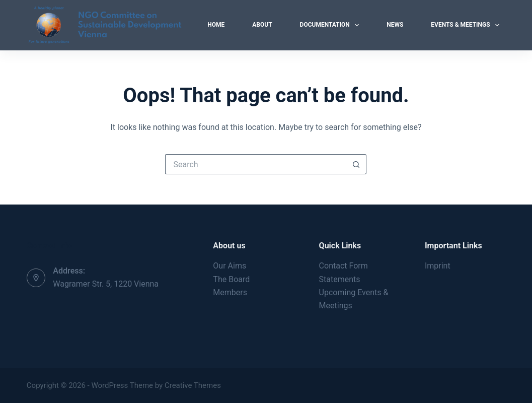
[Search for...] (256, 164)
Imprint (438, 266)
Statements (340, 279)
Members (230, 292)
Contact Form (344, 266)
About (262, 25)
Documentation (332, 25)
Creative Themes (193, 385)
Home (216, 25)
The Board (231, 279)
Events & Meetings (467, 25)
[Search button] (356, 164)
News (395, 25)
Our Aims (230, 266)
